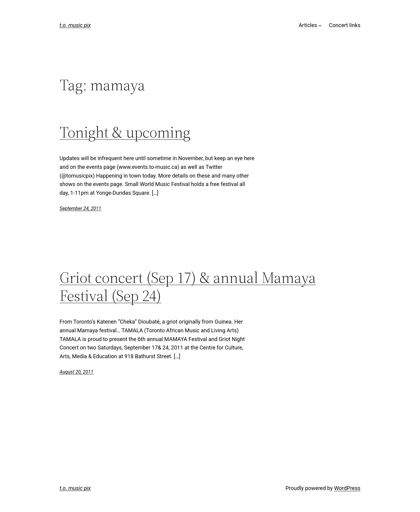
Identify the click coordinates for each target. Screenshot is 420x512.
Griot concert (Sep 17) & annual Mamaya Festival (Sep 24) (188, 287)
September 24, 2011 (80, 208)
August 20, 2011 (76, 372)
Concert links (345, 25)
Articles (308, 25)
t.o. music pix (75, 25)
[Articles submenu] (320, 25)
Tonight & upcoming (125, 132)
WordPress (347, 488)
